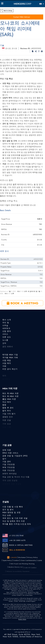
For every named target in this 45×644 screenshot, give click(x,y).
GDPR (40, 562)
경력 (4, 345)
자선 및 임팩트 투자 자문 (14, 522)
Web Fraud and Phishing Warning (22, 565)
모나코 (8, 48)
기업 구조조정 (9, 465)
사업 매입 (7, 360)
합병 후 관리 (8, 408)
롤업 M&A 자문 (9, 399)
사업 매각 (7, 363)
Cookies (16, 561)
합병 (4, 405)
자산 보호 (7, 515)
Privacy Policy (33, 557)
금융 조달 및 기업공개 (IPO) (15, 456)
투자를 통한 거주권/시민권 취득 (17, 525)
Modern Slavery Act (16, 569)
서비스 (5, 335)
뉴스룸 (5, 341)
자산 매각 (7, 402)
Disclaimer (22, 557)
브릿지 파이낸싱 (10, 475)
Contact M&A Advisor (22, 17)
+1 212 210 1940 (16, 536)
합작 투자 (7, 412)
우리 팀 (6, 323)
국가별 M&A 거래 (10, 358)
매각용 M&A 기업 (10, 355)
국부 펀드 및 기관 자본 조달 (15, 518)
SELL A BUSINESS (17, 550)
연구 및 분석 (8, 510)
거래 (4, 366)
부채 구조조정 (9, 468)
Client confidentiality (28, 561)
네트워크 (6, 328)
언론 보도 (7, 338)
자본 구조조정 (9, 472)
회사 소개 (7, 320)
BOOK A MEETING (22, 303)
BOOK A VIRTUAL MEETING (21, 545)
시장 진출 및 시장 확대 (13, 507)
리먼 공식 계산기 (10, 370)
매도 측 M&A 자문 (10, 393)
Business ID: (25, 48)
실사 (4, 459)
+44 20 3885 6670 (17, 540)
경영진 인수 (8, 419)
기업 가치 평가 (9, 415)
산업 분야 (7, 331)
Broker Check (22, 619)
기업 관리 (7, 462)
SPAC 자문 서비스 (10, 453)
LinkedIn (12, 557)
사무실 (5, 325)
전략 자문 (7, 450)
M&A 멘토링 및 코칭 (11, 512)
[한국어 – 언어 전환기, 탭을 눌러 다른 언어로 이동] (38, 4)
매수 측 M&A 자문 (10, 396)
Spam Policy (7, 561)
